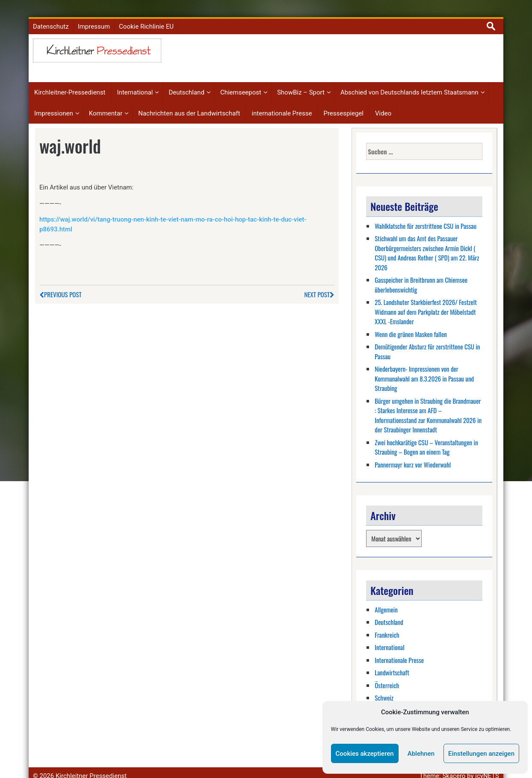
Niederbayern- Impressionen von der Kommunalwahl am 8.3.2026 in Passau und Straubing (424, 365)
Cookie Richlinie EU (146, 14)
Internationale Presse (399, 647)
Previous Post (61, 281)
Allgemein (386, 597)
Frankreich (387, 622)
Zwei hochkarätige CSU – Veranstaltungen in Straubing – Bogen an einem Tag (426, 434)
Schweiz (384, 685)
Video (383, 101)
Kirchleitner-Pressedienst (70, 80)
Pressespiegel (343, 101)
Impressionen (54, 101)
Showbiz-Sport (391, 698)
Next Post (319, 281)
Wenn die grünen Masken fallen (411, 321)
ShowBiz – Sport (301, 80)
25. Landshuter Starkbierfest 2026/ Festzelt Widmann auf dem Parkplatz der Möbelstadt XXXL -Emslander (426, 299)
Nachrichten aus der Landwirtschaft (189, 101)
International (135, 80)
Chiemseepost (241, 80)
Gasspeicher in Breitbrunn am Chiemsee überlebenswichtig (421, 272)
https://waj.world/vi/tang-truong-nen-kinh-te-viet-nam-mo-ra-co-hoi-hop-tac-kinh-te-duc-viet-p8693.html (173, 212)
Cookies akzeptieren (365, 754)
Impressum (94, 14)
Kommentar (106, 101)
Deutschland (186, 80)
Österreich (387, 672)
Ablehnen (421, 754)
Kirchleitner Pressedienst (91, 763)
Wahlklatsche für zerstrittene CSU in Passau (426, 213)
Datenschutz (51, 14)
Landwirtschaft (392, 660)
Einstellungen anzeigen (481, 754)
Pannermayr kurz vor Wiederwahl (413, 452)
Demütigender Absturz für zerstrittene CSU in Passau (427, 339)
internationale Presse (282, 101)
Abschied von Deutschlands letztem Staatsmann (409, 80)
